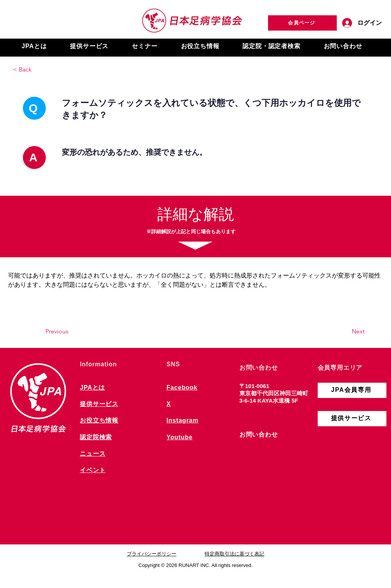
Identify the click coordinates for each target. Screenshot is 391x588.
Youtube (179, 437)
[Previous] (71, 331)
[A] (34, 158)
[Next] (346, 331)
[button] (34, 46)
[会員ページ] (302, 23)
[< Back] (38, 70)
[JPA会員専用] (352, 390)
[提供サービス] (352, 419)
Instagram (183, 420)
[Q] (34, 108)
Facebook (182, 387)
